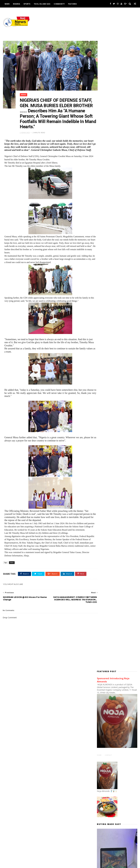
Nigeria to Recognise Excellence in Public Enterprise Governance (121, 809)
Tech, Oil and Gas (42, 4)
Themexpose (17, 865)
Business (54, 702)
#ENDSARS (103, 423)
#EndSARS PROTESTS (107, 427)
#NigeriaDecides (105, 435)
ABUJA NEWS (56, 689)
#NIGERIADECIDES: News (108, 431)
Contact (108, 127)
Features (72, 4)
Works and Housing (59, 722)
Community (59, 4)
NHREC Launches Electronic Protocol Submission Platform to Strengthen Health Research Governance (123, 767)
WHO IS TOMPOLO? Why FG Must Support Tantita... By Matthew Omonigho (123, 782)
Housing (54, 718)
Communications (57, 710)
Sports (27, 4)
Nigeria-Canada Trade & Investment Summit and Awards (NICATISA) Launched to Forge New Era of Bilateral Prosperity (123, 829)
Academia (55, 693)
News (7, 4)
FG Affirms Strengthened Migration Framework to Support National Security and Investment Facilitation (124, 362)
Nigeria (16, 4)
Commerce (55, 706)
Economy (54, 714)
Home (99, 127)
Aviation (54, 698)
